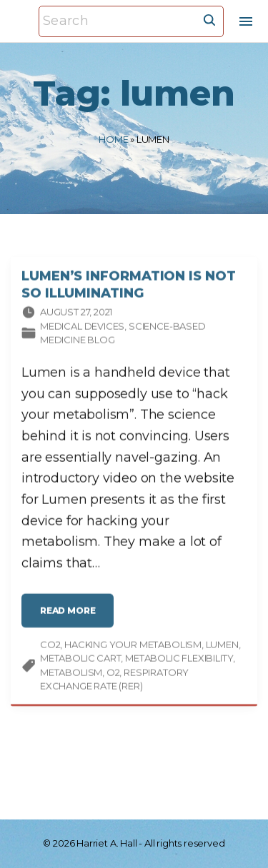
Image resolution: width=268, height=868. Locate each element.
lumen (222, 646)
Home (113, 139)
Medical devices (82, 328)
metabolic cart (80, 660)
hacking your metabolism (133, 646)
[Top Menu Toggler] (246, 21)
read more (71, 618)
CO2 (50, 646)
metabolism (71, 674)
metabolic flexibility (179, 660)
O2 (113, 674)
